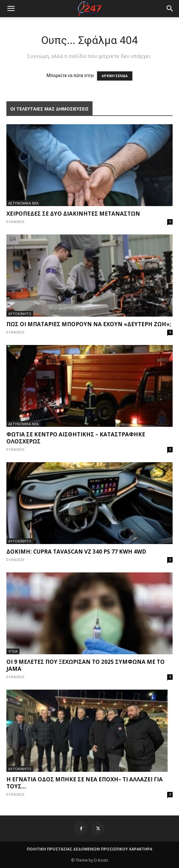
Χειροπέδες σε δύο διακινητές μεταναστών (73, 214)
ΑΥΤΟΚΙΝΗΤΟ (20, 314)
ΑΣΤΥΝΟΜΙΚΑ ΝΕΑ (23, 203)
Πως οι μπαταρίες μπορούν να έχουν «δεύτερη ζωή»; (89, 324)
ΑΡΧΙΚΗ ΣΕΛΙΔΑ (115, 76)
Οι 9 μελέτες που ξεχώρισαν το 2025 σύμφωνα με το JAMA (86, 665)
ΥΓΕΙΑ (13, 651)
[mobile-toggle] (11, 9)
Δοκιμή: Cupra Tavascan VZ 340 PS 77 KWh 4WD (76, 552)
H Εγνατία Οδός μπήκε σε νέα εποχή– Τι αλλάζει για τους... (85, 783)
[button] (170, 9)
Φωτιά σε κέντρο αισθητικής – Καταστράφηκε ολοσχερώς (76, 438)
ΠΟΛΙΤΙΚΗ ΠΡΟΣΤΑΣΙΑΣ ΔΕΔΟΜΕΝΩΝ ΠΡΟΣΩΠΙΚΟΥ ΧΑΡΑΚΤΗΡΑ (89, 849)
